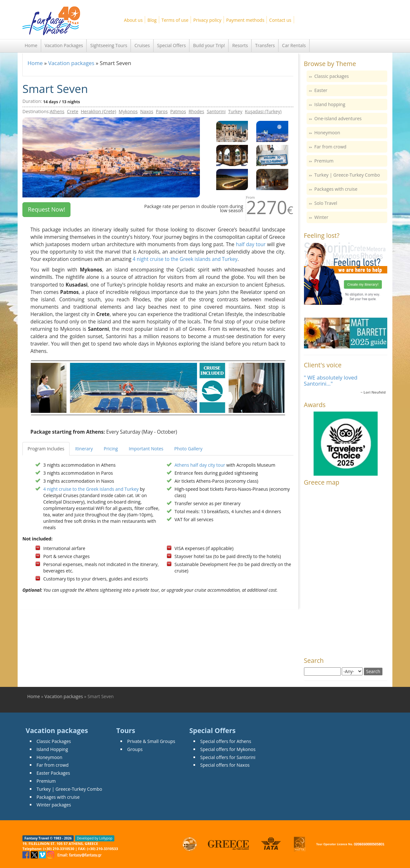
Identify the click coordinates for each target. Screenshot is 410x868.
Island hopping (330, 104)
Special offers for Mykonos (228, 749)
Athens (57, 111)
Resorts (240, 45)
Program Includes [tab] (46, 449)
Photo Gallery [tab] (188, 449)
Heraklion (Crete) (98, 111)
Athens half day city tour (200, 465)
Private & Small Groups (151, 741)
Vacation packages (71, 63)
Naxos (147, 111)
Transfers (265, 45)
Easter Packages (53, 773)
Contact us (280, 20)
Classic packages (332, 76)
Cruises (142, 45)
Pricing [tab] (111, 449)
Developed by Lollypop (95, 838)
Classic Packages (54, 741)
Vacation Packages (64, 45)
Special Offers (171, 45)
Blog (152, 20)
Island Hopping (52, 749)
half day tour (251, 244)
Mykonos (128, 111)
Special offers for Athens (226, 741)
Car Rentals (294, 45)
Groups (135, 749)
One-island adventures (338, 118)
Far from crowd (330, 147)
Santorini (216, 111)
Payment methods (245, 20)
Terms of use (175, 20)
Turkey (235, 111)
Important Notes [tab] (146, 449)
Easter (321, 90)
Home (31, 45)
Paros (162, 111)
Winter (321, 217)
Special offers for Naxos (225, 765)
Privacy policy (207, 20)
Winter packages (54, 805)
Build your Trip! (209, 45)
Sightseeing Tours (109, 45)
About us (133, 20)
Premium (324, 161)
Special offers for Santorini (228, 757)
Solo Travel (326, 203)
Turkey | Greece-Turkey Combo (347, 175)
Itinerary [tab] (84, 449)
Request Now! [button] (46, 209)
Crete (73, 111)
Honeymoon (327, 133)
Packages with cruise (336, 189)
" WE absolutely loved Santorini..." (331, 380)
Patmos (178, 111)
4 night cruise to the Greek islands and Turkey (185, 259)
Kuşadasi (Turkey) (263, 111)
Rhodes (197, 111)
